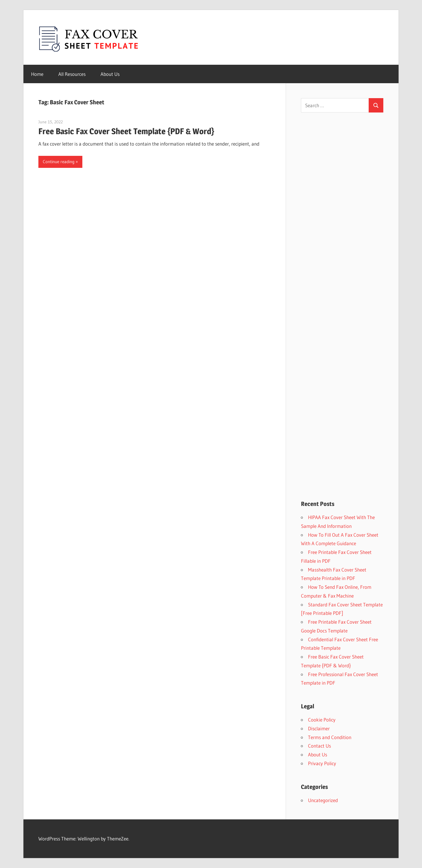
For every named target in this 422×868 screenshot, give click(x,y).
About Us (110, 74)
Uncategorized (323, 800)
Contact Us (319, 746)
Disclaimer (319, 728)
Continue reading (59, 162)
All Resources (72, 74)
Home (37, 74)
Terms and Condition (330, 737)
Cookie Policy (322, 720)
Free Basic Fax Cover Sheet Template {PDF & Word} (126, 131)
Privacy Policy (322, 763)
